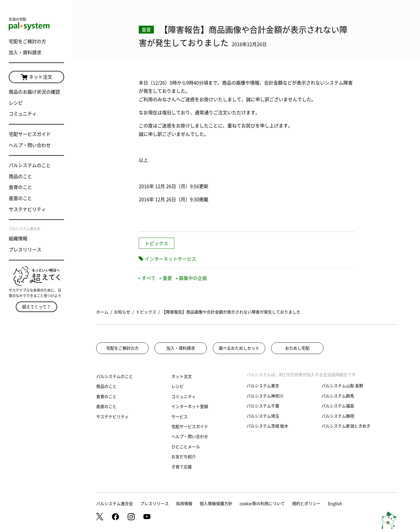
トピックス (157, 244)
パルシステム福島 (338, 406)
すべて (147, 278)
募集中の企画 (191, 278)
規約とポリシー (306, 504)
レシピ (16, 103)
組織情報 (18, 239)
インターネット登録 (190, 407)
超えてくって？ (36, 307)
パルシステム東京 (263, 386)
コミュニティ (23, 114)
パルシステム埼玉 (263, 416)
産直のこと (20, 198)
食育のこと (20, 187)
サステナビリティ (27, 209)
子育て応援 (182, 467)
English (335, 504)
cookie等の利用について (262, 504)
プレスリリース (25, 250)
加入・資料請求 (25, 52)
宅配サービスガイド (30, 134)
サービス (180, 417)
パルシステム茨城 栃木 (267, 426)
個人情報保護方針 (216, 504)
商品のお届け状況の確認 (34, 92)
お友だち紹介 (184, 457)
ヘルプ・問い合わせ (30, 145)
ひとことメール (186, 447)
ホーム (102, 312)
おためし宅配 (297, 348)
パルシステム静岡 (338, 416)
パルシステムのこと (30, 165)
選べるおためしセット (239, 348)
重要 (166, 278)
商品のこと (20, 176)
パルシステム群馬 (338, 396)
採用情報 (184, 504)
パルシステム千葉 (263, 406)
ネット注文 (36, 77)
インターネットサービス (171, 259)
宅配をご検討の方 (27, 41)
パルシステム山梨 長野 (342, 386)
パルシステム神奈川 (265, 396)
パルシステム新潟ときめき (346, 426)
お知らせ (122, 312)
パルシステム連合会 (115, 504)
